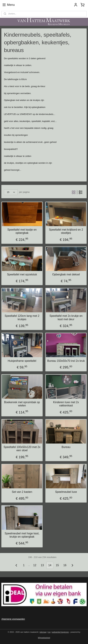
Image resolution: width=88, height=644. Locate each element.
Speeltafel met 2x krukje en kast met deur (66, 317)
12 (35, 565)
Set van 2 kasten (22, 492)
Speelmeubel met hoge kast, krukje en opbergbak (22, 535)
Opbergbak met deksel (66, 274)
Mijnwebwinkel (44, 638)
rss (49, 632)
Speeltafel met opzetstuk (22, 274)
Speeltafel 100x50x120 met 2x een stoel (22, 449)
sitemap (43, 632)
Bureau (66, 447)
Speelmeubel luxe (66, 492)
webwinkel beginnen (60, 632)
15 (57, 565)
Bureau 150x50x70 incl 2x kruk (66, 361)
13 (42, 565)
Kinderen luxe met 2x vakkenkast (66, 404)
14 (50, 565)
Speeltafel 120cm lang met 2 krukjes (22, 317)
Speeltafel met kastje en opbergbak (22, 231)
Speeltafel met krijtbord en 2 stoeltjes (66, 231)
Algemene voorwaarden (13, 619)
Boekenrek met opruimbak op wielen (22, 404)
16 (65, 565)
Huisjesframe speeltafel (22, 361)
